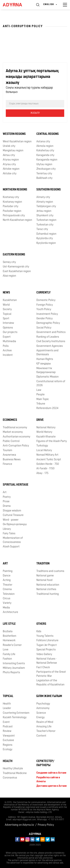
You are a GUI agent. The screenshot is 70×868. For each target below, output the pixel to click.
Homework (9, 641)
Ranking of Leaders (48, 337)
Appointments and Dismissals (47, 353)
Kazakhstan (10, 300)
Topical (7, 314)
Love (6, 650)
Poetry (7, 497)
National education (48, 585)
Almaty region (45, 202)
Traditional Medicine (15, 773)
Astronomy (43, 708)
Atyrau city (9, 165)
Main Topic (43, 399)
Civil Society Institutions (51, 341)
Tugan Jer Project (47, 645)
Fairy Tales (9, 534)
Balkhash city (44, 178)
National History (46, 428)
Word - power (11, 520)
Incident (8, 355)
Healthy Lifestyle (13, 769)
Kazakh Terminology (15, 718)
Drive (40, 420)
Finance (7, 464)
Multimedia (9, 341)
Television (9, 594)
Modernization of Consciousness (13, 540)
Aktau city (9, 155)
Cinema (7, 589)
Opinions (8, 328)
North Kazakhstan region (17, 220)
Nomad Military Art (47, 455)
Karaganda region (47, 160)
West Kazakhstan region (17, 142)
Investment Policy (47, 314)
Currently (43, 293)
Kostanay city (11, 197)
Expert (7, 337)
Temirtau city (44, 174)
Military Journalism (14, 668)
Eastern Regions (14, 255)
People (41, 395)
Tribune (41, 404)
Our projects (10, 332)
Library (7, 529)
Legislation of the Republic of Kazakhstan (50, 683)
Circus (7, 599)
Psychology (43, 704)
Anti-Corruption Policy (16, 446)
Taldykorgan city (46, 206)
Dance (7, 576)
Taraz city (42, 229)
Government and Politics (51, 332)
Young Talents (45, 636)
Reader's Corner (12, 645)
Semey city (9, 262)
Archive (7, 351)
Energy (41, 718)
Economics (10, 420)
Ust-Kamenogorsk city (16, 267)
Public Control (11, 441)
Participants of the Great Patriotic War (51, 674)
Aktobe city (10, 174)
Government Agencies (50, 346)
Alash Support (11, 547)
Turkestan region (46, 220)
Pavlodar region (12, 211)
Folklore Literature (47, 641)
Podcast (8, 727)
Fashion (7, 659)
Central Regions (48, 134)
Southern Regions (49, 190)
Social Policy (44, 328)
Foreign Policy (45, 305)
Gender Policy (45, 319)
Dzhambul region (46, 234)
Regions (8, 745)
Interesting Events (14, 664)
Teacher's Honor (46, 731)
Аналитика (9, 455)
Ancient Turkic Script (49, 460)
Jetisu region (44, 211)
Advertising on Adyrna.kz (20, 825)
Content (41, 736)
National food (44, 580)
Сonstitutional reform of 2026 (51, 384)
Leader (7, 708)
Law (39, 390)
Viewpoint (9, 736)
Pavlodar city (11, 206)
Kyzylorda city (45, 238)
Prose (6, 502)
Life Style (9, 624)
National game (45, 576)
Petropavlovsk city (14, 216)
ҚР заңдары (44, 364)
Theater (8, 585)
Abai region (9, 276)
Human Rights (45, 359)
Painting (8, 571)
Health (7, 704)
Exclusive (8, 740)
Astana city (43, 142)
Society (7, 309)
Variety (7, 603)
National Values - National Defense (47, 661)
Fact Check (43, 668)
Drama (7, 506)
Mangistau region (13, 151)
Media (6, 608)
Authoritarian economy (17, 437)
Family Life (9, 654)
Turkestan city (45, 225)
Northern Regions (15, 190)
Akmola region (45, 146)
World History (44, 432)
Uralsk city (9, 146)
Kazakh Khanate (46, 437)
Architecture (10, 612)
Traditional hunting (48, 594)
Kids (39, 632)
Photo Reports (11, 673)
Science (41, 713)
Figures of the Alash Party (52, 441)
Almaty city (43, 197)
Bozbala (8, 632)
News (6, 293)
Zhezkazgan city (46, 169)
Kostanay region (12, 202)
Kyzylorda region (46, 243)
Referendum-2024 (47, 408)
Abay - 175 (42, 473)
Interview (8, 323)
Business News (12, 460)
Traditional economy (15, 428)
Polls (6, 346)
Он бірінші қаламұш (15, 524)
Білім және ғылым (49, 696)
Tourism (7, 450)
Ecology (8, 750)
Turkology (42, 446)
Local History (44, 450)
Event (6, 722)
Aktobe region (11, 169)
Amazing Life (44, 727)
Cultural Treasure (13, 515)
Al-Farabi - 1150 (45, 469)
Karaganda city (45, 155)
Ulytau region (44, 165)
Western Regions (14, 134)
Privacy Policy (46, 825)
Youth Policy (44, 309)
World (6, 305)
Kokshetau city (45, 151)
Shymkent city (45, 216)
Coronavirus (10, 778)
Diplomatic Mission (48, 377)
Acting (7, 580)
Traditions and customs (50, 571)
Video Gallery (44, 654)
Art (5, 492)
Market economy (13, 432)
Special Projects (46, 650)
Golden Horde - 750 (48, 464)
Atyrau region (11, 160)
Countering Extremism (16, 713)
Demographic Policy (48, 323)
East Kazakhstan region (17, 271)
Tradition (43, 564)
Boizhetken (10, 636)
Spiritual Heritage (16, 485)
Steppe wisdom (12, 511)
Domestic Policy (46, 300)
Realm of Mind (45, 722)
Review (7, 731)
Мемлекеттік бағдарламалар (46, 370)
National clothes (46, 589)
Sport (6, 319)
